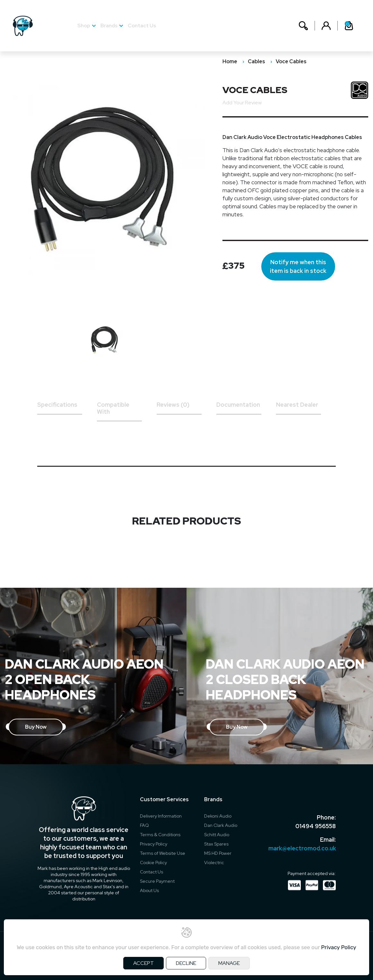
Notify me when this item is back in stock (298, 266)
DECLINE (186, 963)
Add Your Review (242, 103)
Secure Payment (157, 881)
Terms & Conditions (160, 835)
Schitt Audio (217, 835)
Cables (256, 61)
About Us (149, 890)
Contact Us (142, 26)
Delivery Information (161, 816)
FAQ (144, 825)
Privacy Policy (154, 844)
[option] (109, 341)
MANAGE (229, 963)
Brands (109, 26)
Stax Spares (216, 844)
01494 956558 (316, 826)
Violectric (214, 863)
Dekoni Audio (218, 816)
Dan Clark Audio (221, 825)
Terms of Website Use (163, 853)
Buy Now (36, 727)
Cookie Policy (153, 863)
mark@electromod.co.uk (302, 848)
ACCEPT (143, 963)
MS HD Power (218, 853)
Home (230, 61)
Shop (84, 26)
